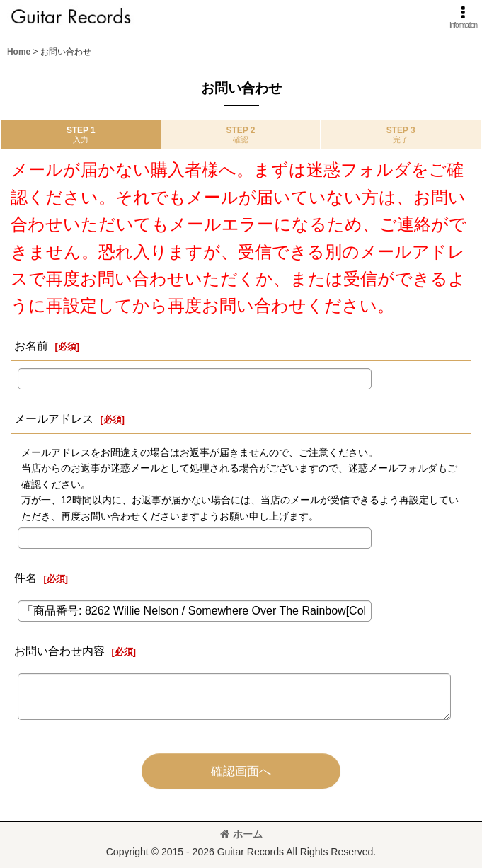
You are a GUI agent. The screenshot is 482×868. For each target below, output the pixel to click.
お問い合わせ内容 (59, 651)
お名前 (31, 346)
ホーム (241, 834)
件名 (25, 578)
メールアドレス (54, 418)
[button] (463, 17)
